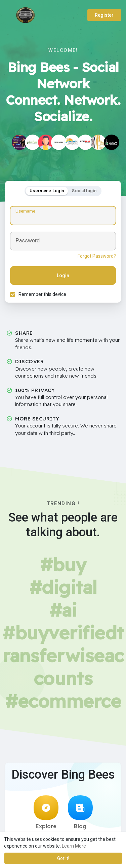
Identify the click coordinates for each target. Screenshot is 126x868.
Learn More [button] (74, 846)
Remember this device (42, 294)
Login (63, 275)
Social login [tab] (84, 191)
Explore (46, 812)
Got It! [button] (63, 858)
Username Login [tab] (47, 191)
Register (104, 15)
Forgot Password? (97, 256)
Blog (80, 812)
